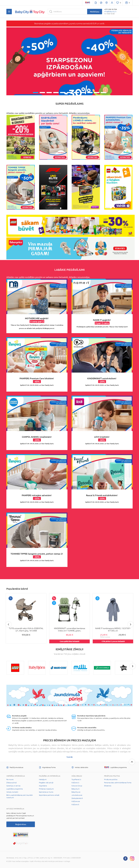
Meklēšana (95, 12)
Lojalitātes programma (15, 789)
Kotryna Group (77, 786)
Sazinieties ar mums (46, 792)
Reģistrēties (21, 824)
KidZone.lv (75, 783)
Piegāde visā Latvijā (46, 783)
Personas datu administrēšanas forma (118, 783)
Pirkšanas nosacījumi (46, 789)
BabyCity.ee (76, 792)
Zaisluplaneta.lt (77, 798)
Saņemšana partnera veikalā (49, 795)
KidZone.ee (76, 801)
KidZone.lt (75, 805)
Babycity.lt (75, 789)
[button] (11, 61)
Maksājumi (43, 780)
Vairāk (70, 757)
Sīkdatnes (108, 786)
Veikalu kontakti (12, 792)
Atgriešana (43, 786)
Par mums (10, 780)
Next (131, 624)
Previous (8, 624)
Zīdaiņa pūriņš (11, 783)
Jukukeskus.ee (77, 795)
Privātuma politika (111, 780)
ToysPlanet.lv (76, 780)
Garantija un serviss (13, 786)
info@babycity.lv (110, 12)
